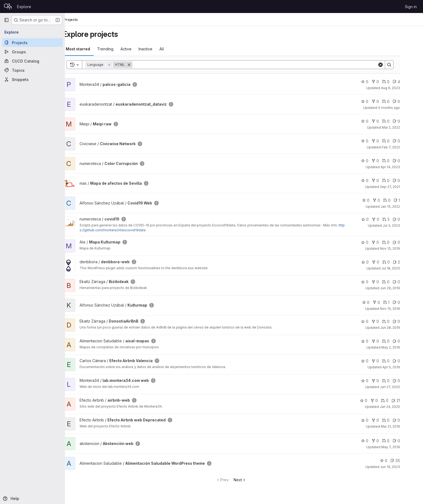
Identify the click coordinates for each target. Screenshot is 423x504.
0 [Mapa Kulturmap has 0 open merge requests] (399, 242)
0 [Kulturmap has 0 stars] (379, 302)
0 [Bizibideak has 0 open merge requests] (399, 282)
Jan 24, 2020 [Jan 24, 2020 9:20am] (403, 407)
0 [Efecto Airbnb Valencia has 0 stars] (378, 361)
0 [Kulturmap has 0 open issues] (409, 302)
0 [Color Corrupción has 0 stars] (378, 161)
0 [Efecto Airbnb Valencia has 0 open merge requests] (399, 361)
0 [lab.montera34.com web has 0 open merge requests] (399, 381)
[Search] (268, 65)
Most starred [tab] (91, 49)
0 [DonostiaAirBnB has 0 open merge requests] (399, 321)
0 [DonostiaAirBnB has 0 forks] (388, 321)
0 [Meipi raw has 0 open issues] (409, 121)
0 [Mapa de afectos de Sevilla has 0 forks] (388, 181)
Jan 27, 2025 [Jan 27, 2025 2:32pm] (403, 387)
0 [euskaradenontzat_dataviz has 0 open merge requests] (399, 101)
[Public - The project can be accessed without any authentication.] (148, 84)
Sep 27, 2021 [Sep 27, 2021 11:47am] (403, 187)
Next (253, 480)
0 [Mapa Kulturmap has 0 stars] (378, 242)
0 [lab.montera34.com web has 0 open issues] (409, 381)
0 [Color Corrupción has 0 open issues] (409, 161)
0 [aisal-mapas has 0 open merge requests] (399, 341)
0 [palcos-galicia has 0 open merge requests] (399, 82)
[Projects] (32, 43)
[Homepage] (8, 6)
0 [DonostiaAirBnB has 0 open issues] (409, 321)
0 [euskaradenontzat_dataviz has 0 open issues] (409, 101)
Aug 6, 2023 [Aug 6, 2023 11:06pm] (404, 88)
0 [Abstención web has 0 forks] (388, 441)
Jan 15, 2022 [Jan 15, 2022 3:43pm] (403, 207)
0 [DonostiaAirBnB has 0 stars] (378, 321)
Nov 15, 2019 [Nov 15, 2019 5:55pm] (403, 248)
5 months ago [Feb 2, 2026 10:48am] (402, 108)
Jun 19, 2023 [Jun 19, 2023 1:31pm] (403, 467)
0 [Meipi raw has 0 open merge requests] (399, 121)
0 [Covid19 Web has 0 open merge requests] (400, 200)
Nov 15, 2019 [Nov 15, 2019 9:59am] (403, 309)
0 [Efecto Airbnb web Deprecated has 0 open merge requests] (399, 420)
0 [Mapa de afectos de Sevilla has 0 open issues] (409, 181)
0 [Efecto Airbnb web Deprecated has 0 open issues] (409, 420)
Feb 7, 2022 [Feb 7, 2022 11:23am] (404, 147)
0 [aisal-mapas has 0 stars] (378, 341)
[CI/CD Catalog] (32, 61)
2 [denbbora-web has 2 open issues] (409, 262)
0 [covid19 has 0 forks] (388, 219)
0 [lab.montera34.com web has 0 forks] (388, 381)
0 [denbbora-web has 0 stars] (378, 262)
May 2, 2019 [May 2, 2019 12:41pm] (404, 347)
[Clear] (394, 65)
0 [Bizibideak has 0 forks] (388, 282)
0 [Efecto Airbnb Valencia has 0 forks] (388, 361)
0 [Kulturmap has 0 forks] (389, 302)
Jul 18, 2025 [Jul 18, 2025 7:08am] (404, 268)
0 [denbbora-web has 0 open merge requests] (399, 262)
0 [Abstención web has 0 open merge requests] (399, 441)
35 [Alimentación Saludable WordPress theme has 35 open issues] (408, 461)
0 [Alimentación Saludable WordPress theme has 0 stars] (397, 461)
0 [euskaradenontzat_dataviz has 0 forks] (388, 101)
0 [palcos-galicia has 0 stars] (378, 82)
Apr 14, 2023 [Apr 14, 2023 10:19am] (403, 167)
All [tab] (175, 49)
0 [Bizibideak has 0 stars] (378, 282)
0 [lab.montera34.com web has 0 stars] (378, 381)
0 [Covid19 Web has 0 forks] (389, 200)
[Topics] (32, 70)
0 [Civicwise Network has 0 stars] (378, 141)
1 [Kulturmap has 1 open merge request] (399, 302)
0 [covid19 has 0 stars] (378, 219)
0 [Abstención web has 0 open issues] (409, 441)
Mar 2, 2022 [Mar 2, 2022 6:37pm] (404, 127)
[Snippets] (32, 79)
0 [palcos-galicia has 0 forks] (388, 82)
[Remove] (142, 65)
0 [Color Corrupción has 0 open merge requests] (399, 161)
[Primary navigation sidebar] (6, 20)
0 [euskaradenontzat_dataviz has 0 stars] (378, 101)
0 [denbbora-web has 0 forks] (388, 262)
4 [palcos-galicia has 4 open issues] (409, 82)
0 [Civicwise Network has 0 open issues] (409, 141)
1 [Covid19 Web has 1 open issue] (410, 200)
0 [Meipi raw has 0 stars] (378, 121)
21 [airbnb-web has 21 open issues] (409, 400)
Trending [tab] (118, 49)
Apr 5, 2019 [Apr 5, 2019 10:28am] (404, 367)
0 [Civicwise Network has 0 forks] (388, 141)
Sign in (411, 7)
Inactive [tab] (158, 49)
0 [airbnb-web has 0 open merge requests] (398, 400)
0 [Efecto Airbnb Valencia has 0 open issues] (409, 361)
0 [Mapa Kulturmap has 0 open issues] (409, 242)
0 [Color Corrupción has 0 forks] (388, 161)
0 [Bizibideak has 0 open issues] (409, 282)
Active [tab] (139, 49)
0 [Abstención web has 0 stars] (378, 441)
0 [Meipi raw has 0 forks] (388, 121)
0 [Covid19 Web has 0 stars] (379, 200)
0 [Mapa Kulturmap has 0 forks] (388, 242)
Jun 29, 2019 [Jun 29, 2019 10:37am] (403, 288)
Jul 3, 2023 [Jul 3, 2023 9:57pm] (404, 225)
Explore (24, 7)
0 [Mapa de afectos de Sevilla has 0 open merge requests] (399, 181)
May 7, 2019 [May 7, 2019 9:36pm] (404, 447)
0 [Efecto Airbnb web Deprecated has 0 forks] (388, 420)
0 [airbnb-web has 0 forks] (387, 400)
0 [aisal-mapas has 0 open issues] (409, 341)
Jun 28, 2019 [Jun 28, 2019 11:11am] (403, 328)
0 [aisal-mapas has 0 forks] (388, 341)
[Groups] (32, 52)
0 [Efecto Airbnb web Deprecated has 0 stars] (378, 420)
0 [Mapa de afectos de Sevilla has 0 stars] (378, 181)
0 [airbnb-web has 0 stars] (377, 400)
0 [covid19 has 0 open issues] (409, 219)
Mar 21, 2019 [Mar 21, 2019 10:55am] (403, 426)
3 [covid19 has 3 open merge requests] (399, 219)
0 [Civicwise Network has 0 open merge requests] (399, 141)
